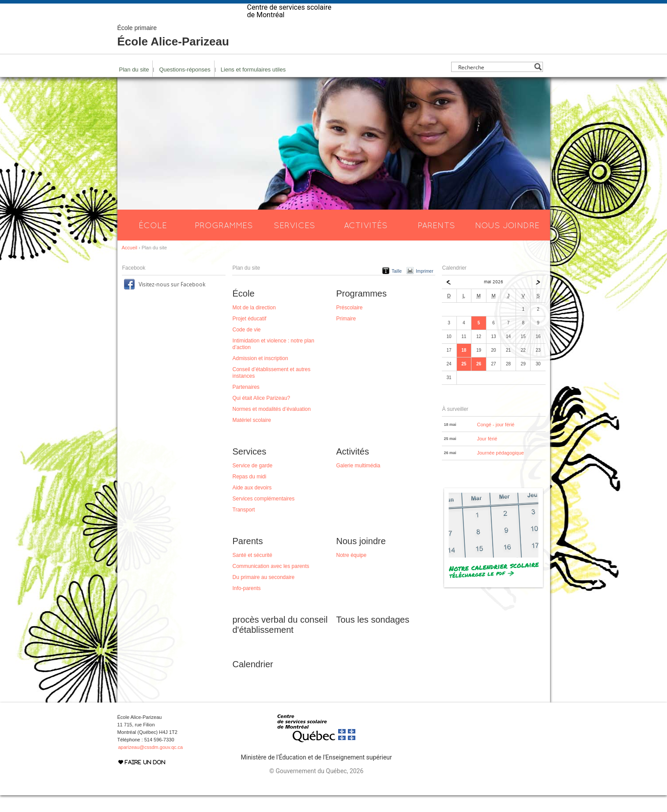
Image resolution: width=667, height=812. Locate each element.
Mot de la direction (254, 324)
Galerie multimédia (358, 482)
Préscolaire (350, 324)
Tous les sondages (373, 636)
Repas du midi (250, 493)
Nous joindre (507, 242)
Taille (397, 288)
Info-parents (247, 605)
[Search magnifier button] (538, 84)
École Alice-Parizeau (173, 53)
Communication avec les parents (271, 583)
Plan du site (134, 86)
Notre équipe (352, 572)
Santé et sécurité (252, 572)
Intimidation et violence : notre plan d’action (273, 361)
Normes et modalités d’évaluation (272, 426)
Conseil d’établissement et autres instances (272, 389)
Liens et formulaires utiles (253, 86)
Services (294, 242)
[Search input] (495, 84)
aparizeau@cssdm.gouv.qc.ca (151, 764)
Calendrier (253, 681)
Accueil (130, 264)
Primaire (346, 335)
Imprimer (424, 288)
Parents (436, 242)
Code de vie (247, 346)
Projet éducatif (250, 335)
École (153, 242)
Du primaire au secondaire (264, 594)
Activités (366, 242)
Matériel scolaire (252, 437)
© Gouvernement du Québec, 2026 (316, 788)
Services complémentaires (264, 515)
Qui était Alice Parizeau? (262, 415)
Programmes (224, 242)
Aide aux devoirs (252, 504)
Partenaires (246, 404)
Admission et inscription (260, 375)
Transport (244, 526)
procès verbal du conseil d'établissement (280, 641)
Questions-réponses (185, 86)
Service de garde (253, 482)
